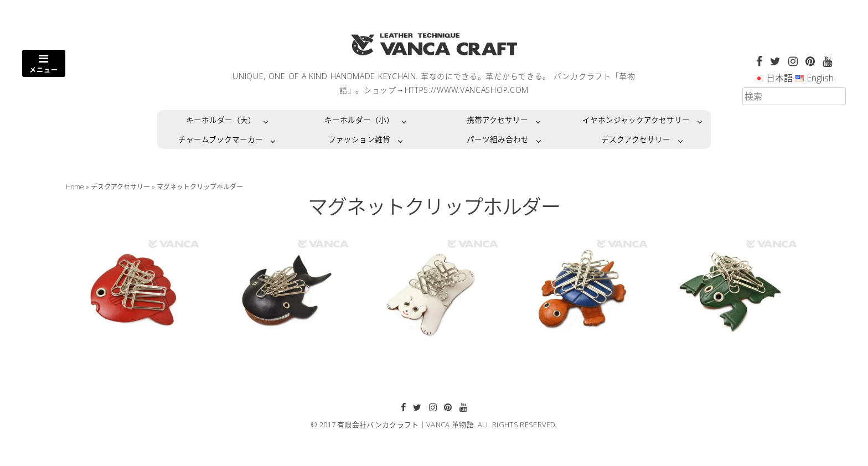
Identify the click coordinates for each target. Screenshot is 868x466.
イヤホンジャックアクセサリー (636, 120)
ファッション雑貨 (359, 139)
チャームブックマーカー (221, 139)
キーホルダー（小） (359, 120)
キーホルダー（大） (221, 120)
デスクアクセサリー (636, 139)
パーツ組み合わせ (498, 139)
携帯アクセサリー (497, 120)
